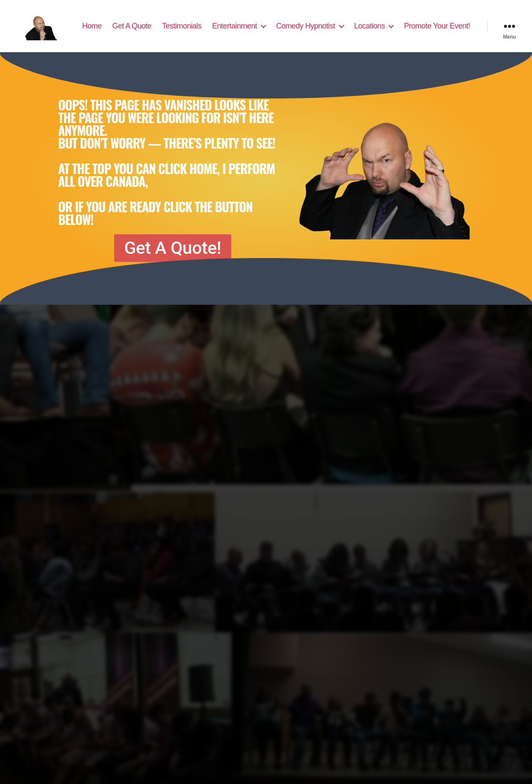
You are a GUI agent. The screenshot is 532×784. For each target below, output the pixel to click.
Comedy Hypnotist (382, 24)
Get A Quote (209, 24)
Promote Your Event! (437, 37)
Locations (446, 24)
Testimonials (259, 24)
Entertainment (311, 24)
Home (168, 24)
